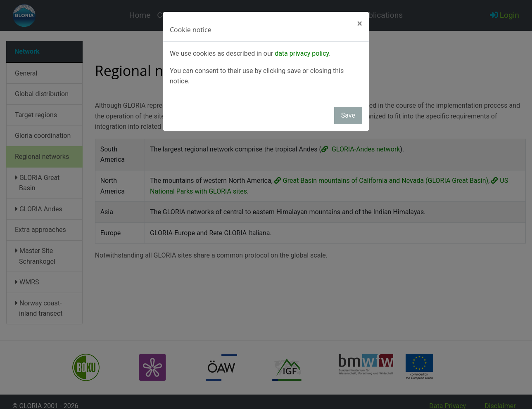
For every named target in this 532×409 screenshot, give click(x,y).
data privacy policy (302, 53)
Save (348, 115)
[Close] (360, 24)
